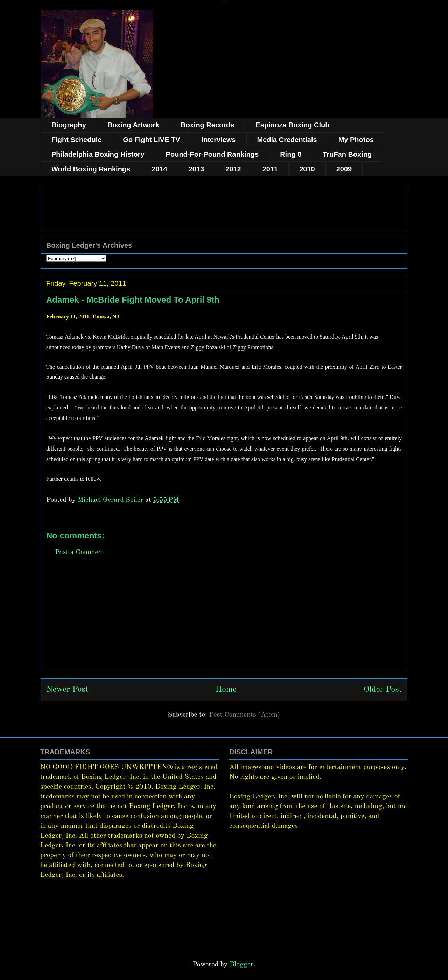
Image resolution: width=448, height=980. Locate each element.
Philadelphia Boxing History (98, 154)
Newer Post (67, 690)
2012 (233, 169)
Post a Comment (80, 552)
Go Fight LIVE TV (151, 140)
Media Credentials (287, 140)
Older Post (383, 690)
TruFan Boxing (347, 154)
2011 (270, 169)
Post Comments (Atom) (244, 715)
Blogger (241, 965)
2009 (344, 169)
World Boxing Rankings (91, 169)
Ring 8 (291, 154)
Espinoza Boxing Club (292, 125)
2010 (307, 169)
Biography (69, 125)
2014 (159, 169)
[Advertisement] (224, 621)
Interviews (219, 140)
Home (226, 690)
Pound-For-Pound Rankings (212, 154)
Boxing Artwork (133, 125)
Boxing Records (207, 125)
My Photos (356, 140)
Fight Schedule (76, 140)
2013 (197, 169)
